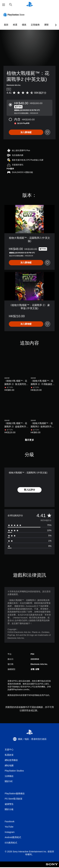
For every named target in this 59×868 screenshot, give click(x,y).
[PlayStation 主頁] (30, 5)
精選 (15, 25)
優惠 (24, 25)
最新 (6, 25)
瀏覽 (46, 25)
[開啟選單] (4, 5)
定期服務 (35, 25)
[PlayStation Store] (15, 15)
